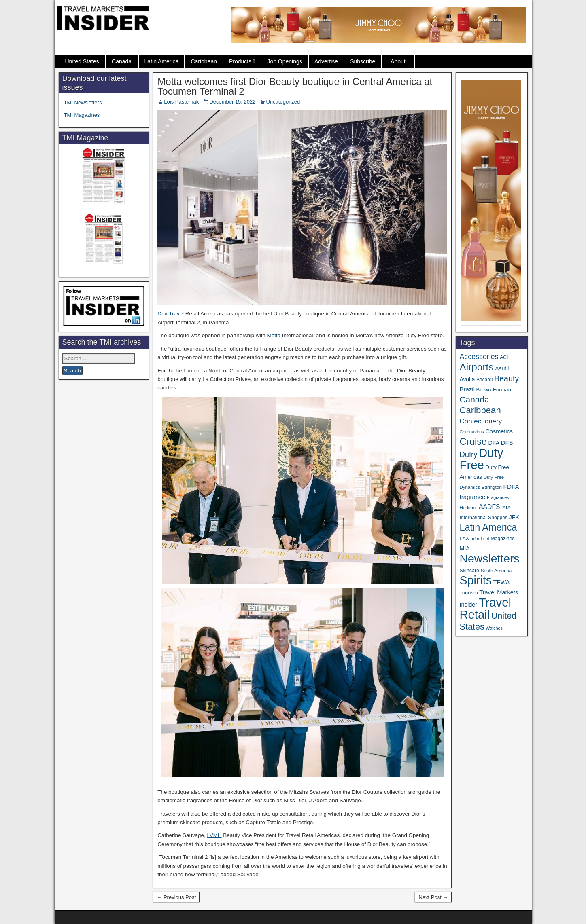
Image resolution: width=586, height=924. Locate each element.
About (398, 61)
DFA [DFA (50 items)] (494, 443)
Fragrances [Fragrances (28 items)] (498, 497)
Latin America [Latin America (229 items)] (488, 527)
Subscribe (363, 61)
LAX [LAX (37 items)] (464, 539)
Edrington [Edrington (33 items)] (492, 487)
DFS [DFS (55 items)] (507, 443)
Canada (122, 61)
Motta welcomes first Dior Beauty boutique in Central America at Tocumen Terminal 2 (295, 86)
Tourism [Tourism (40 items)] (468, 593)
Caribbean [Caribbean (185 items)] (480, 410)
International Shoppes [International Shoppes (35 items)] (483, 518)
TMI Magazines (82, 115)
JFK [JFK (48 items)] (514, 517)
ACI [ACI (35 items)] (504, 357)
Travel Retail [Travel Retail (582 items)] (485, 609)
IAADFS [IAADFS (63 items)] (489, 507)
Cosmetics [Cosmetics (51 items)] (499, 431)
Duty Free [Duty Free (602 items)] (481, 459)
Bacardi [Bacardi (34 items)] (484, 380)
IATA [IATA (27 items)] (506, 507)
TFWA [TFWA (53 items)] (502, 582)
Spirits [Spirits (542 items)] (476, 580)
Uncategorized (283, 102)
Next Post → (433, 897)
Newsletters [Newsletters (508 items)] (489, 558)
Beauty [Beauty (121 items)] (506, 378)
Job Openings (285, 61)
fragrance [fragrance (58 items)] (472, 497)
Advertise (326, 61)
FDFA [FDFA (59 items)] (511, 487)
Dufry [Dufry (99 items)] (468, 454)
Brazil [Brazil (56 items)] (467, 389)
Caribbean (204, 61)
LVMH (214, 835)
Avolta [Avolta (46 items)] (467, 380)
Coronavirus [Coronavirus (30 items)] (471, 432)
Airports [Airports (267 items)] (476, 367)
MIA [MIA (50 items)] (464, 548)
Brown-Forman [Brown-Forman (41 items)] (494, 390)
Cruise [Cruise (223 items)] (473, 442)
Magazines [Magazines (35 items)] (503, 539)
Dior (162, 314)
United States (82, 61)
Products (240, 61)
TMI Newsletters (83, 103)
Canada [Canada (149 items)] (474, 399)
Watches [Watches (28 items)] (494, 628)
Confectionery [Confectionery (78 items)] (481, 421)
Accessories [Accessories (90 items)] (479, 357)
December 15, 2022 (232, 102)
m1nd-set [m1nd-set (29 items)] (480, 539)
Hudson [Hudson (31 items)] (467, 507)
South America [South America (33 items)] (496, 570)
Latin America (162, 61)
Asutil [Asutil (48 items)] (502, 368)
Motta (274, 335)
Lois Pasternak (181, 102)
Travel (176, 314)
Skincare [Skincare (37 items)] (469, 571)
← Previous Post (176, 897)
